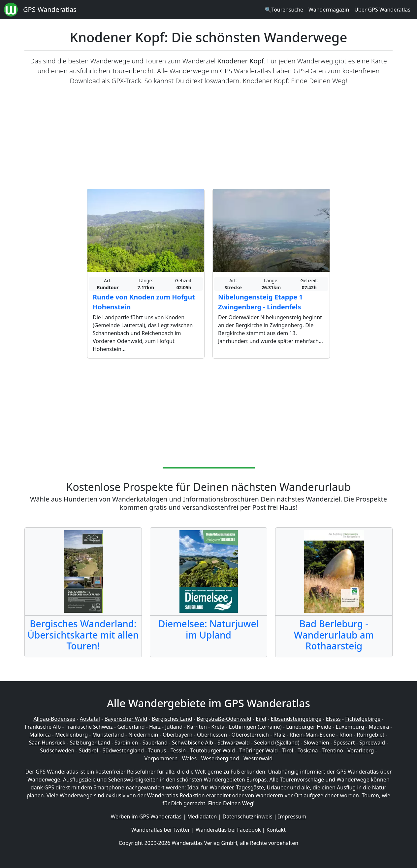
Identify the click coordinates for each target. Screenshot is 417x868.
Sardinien (126, 743)
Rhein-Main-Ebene (312, 735)
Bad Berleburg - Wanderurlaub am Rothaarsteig (334, 635)
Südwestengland (123, 750)
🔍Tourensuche (284, 10)
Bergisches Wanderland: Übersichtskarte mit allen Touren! (83, 635)
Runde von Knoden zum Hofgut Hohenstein (144, 302)
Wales (189, 758)
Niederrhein (143, 735)
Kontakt (276, 830)
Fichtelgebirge (363, 719)
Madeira (379, 727)
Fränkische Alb (43, 727)
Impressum (292, 816)
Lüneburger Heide (309, 727)
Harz (155, 727)
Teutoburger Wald (213, 750)
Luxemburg (350, 727)
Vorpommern (161, 758)
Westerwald (258, 758)
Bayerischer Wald (126, 719)
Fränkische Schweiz (89, 727)
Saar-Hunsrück (47, 743)
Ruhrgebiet (371, 735)
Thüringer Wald (258, 750)
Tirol (288, 750)
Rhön (346, 735)
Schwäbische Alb (192, 743)
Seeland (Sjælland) (277, 743)
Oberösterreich (250, 735)
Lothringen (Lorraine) (255, 727)
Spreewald (372, 743)
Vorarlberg (361, 750)
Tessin (178, 750)
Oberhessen (212, 735)
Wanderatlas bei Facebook (228, 830)
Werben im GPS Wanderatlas (146, 816)
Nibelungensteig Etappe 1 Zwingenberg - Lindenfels (260, 302)
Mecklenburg (71, 735)
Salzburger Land (90, 743)
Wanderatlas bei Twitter (161, 830)
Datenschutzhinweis (248, 816)
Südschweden (57, 750)
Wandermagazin (329, 10)
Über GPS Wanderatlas (382, 10)
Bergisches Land (172, 719)
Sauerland (155, 743)
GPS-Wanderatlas (50, 9)
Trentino (333, 750)
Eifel (261, 719)
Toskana (308, 750)
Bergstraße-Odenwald (224, 719)
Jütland (174, 727)
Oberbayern (177, 735)
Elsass (333, 719)
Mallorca (40, 735)
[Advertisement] (208, 137)
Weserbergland (220, 758)
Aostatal (90, 719)
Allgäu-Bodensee (54, 719)
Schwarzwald (234, 743)
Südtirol (89, 750)
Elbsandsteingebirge (296, 719)
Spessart (344, 743)
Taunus (157, 750)
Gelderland (131, 727)
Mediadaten (202, 816)
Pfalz (279, 735)
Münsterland (108, 735)
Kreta (218, 727)
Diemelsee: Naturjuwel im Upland (208, 629)
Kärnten (197, 727)
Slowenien (317, 743)
